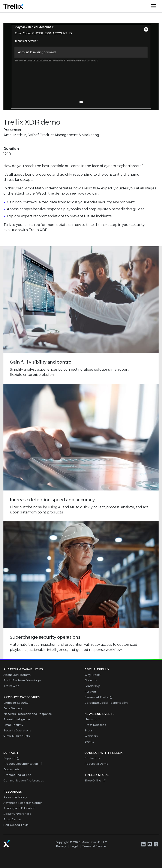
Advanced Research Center (23, 803)
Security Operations (17, 730)
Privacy (61, 846)
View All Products (17, 736)
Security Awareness (17, 814)
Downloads (11, 769)
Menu (158, 6)
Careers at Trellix (96, 697)
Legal (74, 846)
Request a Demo (96, 764)
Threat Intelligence (17, 719)
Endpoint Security (16, 703)
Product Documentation (21, 764)
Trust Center (12, 819)
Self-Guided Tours (16, 825)
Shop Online (93, 780)
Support (9, 758)
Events (89, 742)
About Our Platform (17, 675)
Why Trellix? (93, 675)
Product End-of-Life (17, 775)
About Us (91, 680)
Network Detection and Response (28, 714)
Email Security (13, 725)
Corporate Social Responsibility (106, 703)
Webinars (91, 736)
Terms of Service (94, 846)
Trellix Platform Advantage (22, 680)
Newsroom (92, 719)
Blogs (88, 730)
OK (81, 102)
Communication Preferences (24, 780)
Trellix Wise (11, 686)
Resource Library (15, 797)
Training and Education (19, 808)
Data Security (13, 708)
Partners (91, 691)
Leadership (92, 686)
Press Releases (95, 725)
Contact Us (92, 758)
